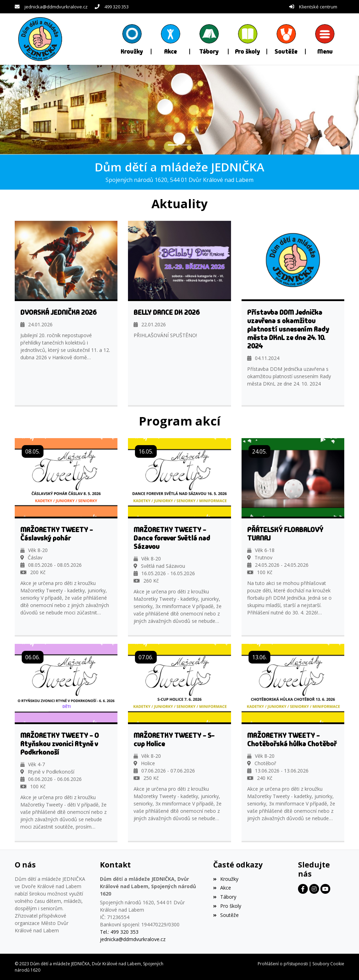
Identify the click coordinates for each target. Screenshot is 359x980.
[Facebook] (303, 889)
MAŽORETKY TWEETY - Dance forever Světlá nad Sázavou (172, 538)
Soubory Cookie (328, 963)
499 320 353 (117, 7)
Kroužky (226, 879)
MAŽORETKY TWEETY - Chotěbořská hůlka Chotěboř (292, 739)
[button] (325, 39)
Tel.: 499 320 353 (119, 932)
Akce (222, 888)
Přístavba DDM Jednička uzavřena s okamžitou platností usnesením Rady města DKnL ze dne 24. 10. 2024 (288, 329)
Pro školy (227, 906)
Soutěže (226, 915)
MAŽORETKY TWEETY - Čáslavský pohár (57, 533)
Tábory (225, 897)
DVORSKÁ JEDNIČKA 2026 (59, 312)
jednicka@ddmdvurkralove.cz (56, 7)
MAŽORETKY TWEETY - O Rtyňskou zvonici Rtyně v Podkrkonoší (60, 743)
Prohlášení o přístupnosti (283, 963)
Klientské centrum (318, 7)
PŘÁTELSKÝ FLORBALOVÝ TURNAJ (285, 533)
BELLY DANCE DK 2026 (167, 312)
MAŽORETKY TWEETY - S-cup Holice (174, 739)
